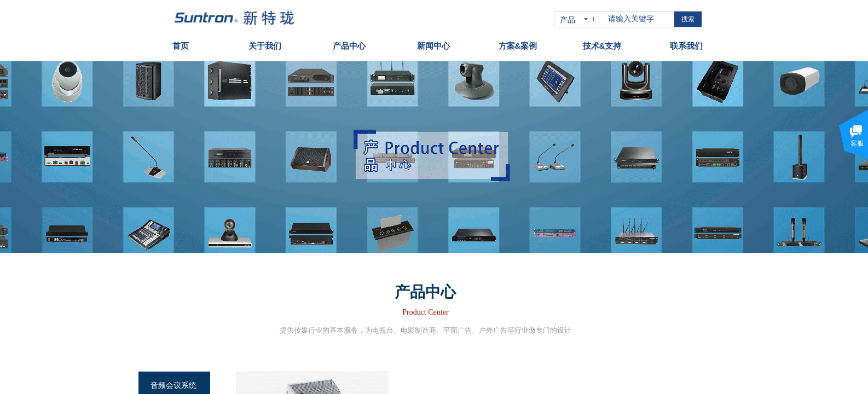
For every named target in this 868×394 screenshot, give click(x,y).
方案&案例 (518, 42)
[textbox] (639, 19)
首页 (181, 42)
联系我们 (686, 42)
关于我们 (265, 42)
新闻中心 (433, 42)
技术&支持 (602, 42)
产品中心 (349, 42)
